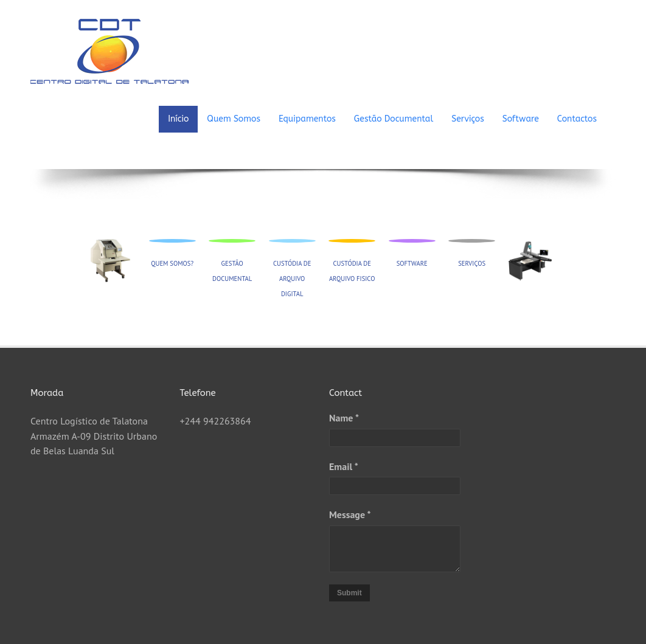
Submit (349, 593)
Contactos (577, 119)
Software (521, 119)
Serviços (468, 119)
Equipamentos (307, 119)
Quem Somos (234, 119)
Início (178, 119)
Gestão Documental (394, 119)
